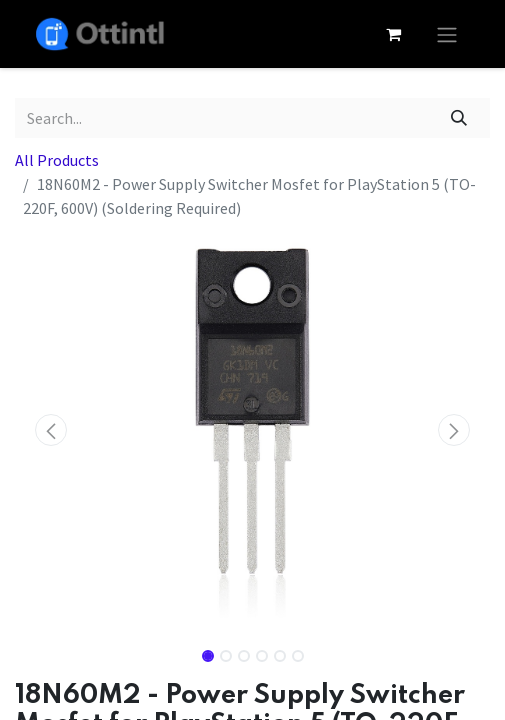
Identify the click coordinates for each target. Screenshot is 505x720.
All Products (57, 160)
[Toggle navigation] (447, 34)
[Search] (459, 118)
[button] (50, 430)
